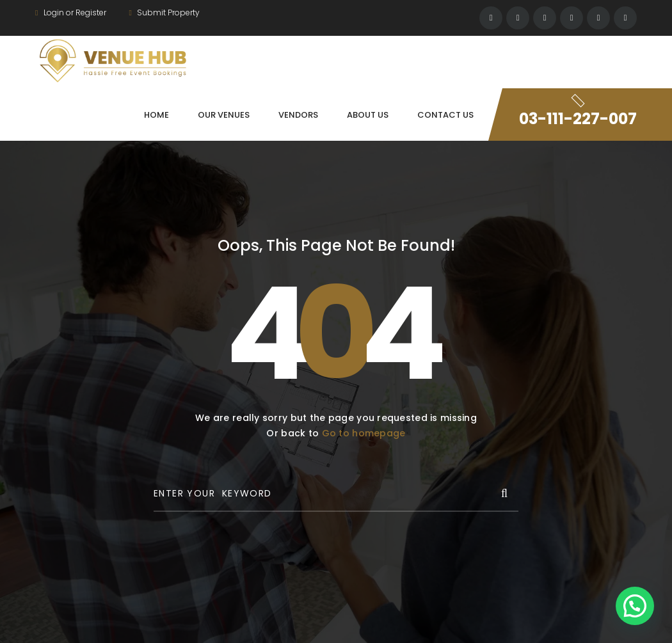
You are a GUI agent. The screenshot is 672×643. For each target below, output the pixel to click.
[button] (635, 606)
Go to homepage (364, 433)
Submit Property (164, 12)
